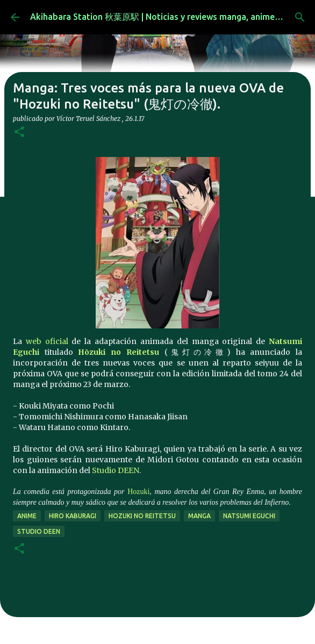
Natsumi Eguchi (249, 516)
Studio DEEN (116, 470)
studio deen (39, 531)
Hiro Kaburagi (73, 516)
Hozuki (138, 492)
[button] (19, 133)
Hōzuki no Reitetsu (118, 352)
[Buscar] (300, 17)
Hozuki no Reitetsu (142, 516)
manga (199, 516)
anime (27, 516)
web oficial (47, 341)
